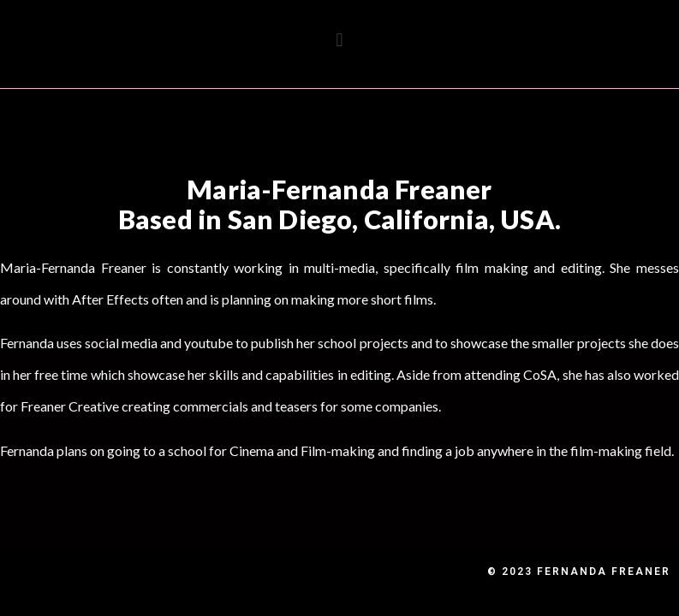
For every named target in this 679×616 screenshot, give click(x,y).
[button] (339, 40)
